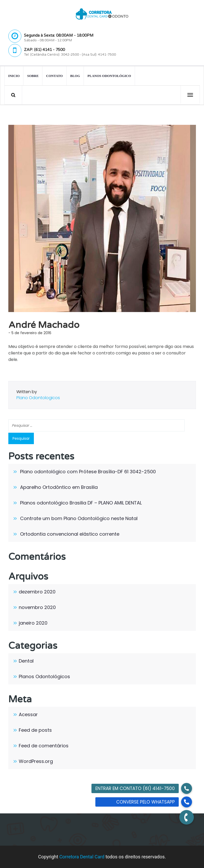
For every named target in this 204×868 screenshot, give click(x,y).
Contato (54, 76)
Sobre (33, 76)
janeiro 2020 (33, 623)
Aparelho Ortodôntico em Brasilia (59, 487)
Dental (26, 661)
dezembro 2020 (37, 592)
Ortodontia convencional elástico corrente (70, 534)
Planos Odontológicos (44, 676)
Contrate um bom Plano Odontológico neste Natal (79, 518)
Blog (75, 76)
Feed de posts (35, 730)
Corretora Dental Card (82, 857)
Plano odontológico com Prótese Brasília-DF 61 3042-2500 (88, 472)
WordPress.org (36, 761)
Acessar (28, 714)
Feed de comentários (44, 746)
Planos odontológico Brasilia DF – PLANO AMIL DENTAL (81, 503)
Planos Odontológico (109, 76)
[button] (187, 817)
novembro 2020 (37, 607)
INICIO (14, 76)
